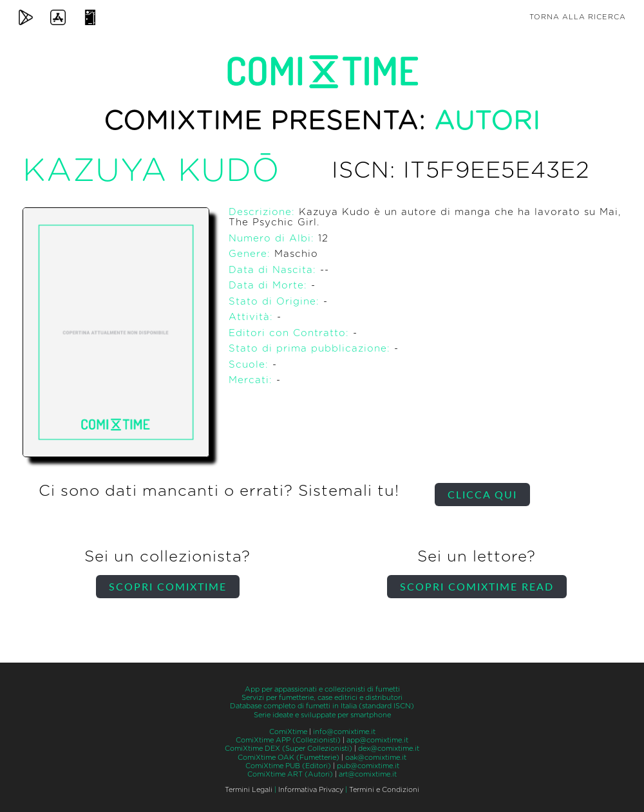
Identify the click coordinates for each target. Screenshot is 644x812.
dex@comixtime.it (389, 749)
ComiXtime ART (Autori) (290, 774)
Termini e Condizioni (384, 790)
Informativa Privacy (311, 790)
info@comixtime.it (344, 732)
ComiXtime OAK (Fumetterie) (289, 758)
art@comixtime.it (368, 774)
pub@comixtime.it (368, 766)
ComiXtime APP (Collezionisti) (288, 740)
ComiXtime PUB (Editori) (288, 766)
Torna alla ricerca (578, 17)
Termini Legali (249, 790)
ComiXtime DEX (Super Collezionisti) (289, 749)
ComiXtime (288, 732)
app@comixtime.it (377, 740)
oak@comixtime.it (376, 758)
